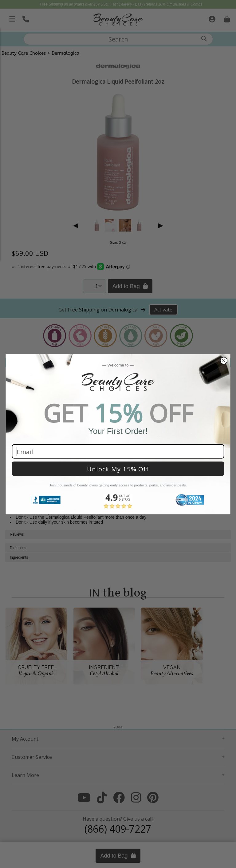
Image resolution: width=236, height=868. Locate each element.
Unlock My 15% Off (118, 469)
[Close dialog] (224, 361)
